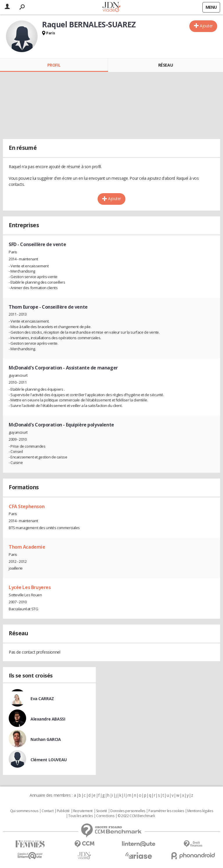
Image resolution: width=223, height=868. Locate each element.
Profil (54, 65)
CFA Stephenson (27, 506)
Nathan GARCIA (46, 739)
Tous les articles (80, 816)
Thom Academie (27, 547)
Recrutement (83, 811)
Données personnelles (128, 811)
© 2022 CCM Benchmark (136, 816)
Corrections (105, 816)
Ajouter (206, 26)
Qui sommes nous (24, 811)
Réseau (166, 65)
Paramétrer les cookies (166, 811)
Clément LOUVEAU (49, 760)
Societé (102, 811)
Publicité (63, 811)
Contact (47, 811)
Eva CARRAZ (42, 699)
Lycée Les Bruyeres (30, 587)
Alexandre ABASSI (48, 719)
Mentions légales (200, 811)
